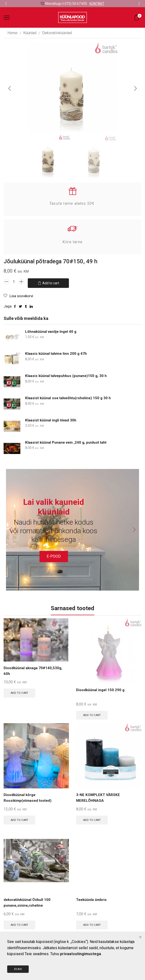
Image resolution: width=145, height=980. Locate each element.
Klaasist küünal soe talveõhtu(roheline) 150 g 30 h (70, 396)
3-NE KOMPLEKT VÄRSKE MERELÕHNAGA (98, 796)
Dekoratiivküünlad (57, 33)
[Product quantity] (14, 281)
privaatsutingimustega (81, 965)
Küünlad (30, 33)
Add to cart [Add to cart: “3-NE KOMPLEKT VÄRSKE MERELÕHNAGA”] (93, 818)
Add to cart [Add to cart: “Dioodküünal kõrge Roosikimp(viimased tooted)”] (20, 818)
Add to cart (51, 281)
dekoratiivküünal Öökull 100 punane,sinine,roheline (28, 902)
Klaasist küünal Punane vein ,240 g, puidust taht (68, 440)
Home (12, 33)
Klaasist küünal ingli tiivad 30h (52, 418)
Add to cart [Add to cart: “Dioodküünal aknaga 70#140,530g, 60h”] (20, 691)
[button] (6, 4)
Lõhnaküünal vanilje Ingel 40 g (52, 329)
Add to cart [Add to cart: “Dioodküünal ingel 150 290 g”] (93, 713)
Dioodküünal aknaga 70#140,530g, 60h (34, 669)
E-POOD (54, 554)
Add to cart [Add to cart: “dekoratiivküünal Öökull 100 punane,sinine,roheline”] (20, 924)
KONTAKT (97, 4)
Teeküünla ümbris (92, 899)
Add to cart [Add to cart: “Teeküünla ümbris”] (93, 924)
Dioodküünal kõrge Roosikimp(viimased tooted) (29, 796)
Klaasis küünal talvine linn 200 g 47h (57, 351)
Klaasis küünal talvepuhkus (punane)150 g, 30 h (67, 374)
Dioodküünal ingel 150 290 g (101, 688)
